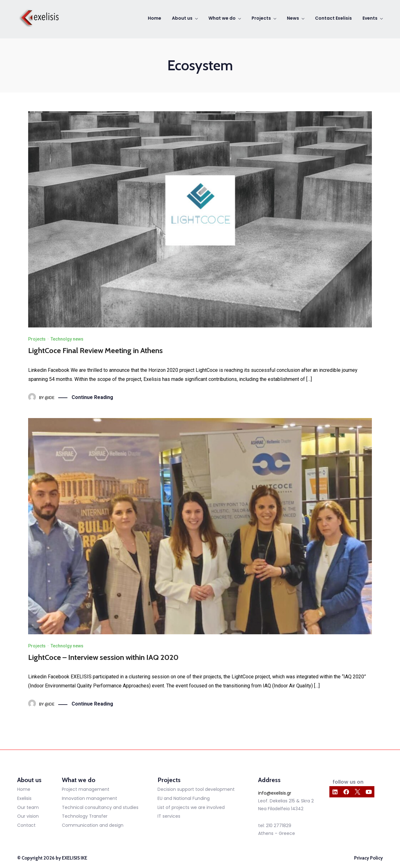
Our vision (28, 816)
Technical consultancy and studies (100, 807)
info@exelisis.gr (275, 793)
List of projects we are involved (191, 807)
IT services (169, 816)
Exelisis (24, 798)
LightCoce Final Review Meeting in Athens (95, 350)
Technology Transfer (85, 816)
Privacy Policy (368, 858)
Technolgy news (67, 339)
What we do (222, 18)
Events (370, 18)
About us (182, 18)
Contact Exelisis (333, 18)
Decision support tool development (196, 789)
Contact (26, 825)
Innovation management (90, 798)
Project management (86, 789)
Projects (261, 18)
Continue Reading (92, 398)
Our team (28, 807)
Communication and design (93, 825)
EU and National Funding (184, 798)
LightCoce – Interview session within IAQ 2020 (103, 657)
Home (155, 18)
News (293, 18)
